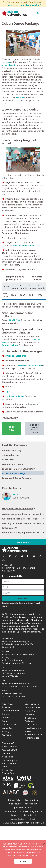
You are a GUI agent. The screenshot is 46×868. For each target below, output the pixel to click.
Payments (6, 735)
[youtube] (34, 556)
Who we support (10, 760)
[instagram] (10, 556)
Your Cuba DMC (9, 750)
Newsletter (7, 728)
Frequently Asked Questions (18, 509)
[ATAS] (8, 778)
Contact (6, 718)
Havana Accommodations (33, 733)
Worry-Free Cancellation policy (24, 5)
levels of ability (9, 65)
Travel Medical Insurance (29, 365)
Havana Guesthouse (23, 245)
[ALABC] (11, 793)
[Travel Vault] (19, 786)
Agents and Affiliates (23, 808)
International (11, 811)
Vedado (20, 97)
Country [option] (7, 593)
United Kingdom (31, 811)
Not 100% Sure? (9, 724)
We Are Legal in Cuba (9, 765)
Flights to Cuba (32, 738)
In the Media (7, 757)
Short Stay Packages (14, 445)
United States (18, 819)
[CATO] (24, 778)
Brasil (32, 819)
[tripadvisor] (4, 560)
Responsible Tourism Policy (9, 772)
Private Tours (31, 711)
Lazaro (16, 494)
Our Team (6, 753)
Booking (5, 731)
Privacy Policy (15, 800)
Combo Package (10, 345)
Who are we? (8, 743)
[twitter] (22, 556)
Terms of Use (31, 800)
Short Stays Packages (30, 720)
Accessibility (31, 804)
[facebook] (4, 556)
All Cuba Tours (32, 704)
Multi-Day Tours (32, 708)
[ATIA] (7, 786)
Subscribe (23, 599)
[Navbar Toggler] (43, 13)
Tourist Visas (31, 724)
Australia (28, 815)
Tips (7, 392)
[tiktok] (16, 556)
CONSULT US (14, 320)
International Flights (16, 356)
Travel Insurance (33, 728)
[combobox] (23, 593)
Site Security (15, 804)
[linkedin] (28, 556)
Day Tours (30, 715)
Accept (23, 861)
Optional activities (15, 396)
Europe (15, 815)
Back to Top (23, 542)
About (5, 721)
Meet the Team (11, 488)
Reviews (6, 714)
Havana (6, 62)
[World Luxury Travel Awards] (34, 793)
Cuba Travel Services (8, 706)
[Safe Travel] (31, 786)
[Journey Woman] (25, 793)
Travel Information (11, 711)
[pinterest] (40, 556)
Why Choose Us (9, 746)
